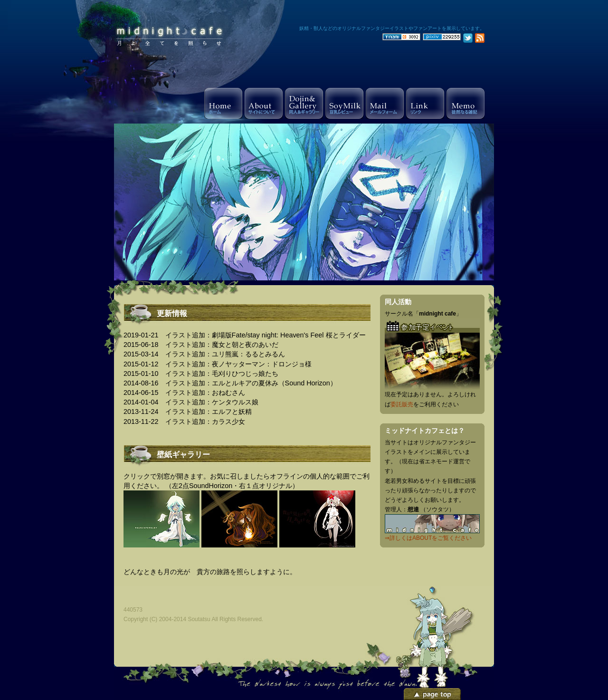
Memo (465, 103)
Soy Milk (344, 103)
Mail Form (385, 103)
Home (223, 103)
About (264, 103)
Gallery (304, 103)
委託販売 (402, 404)
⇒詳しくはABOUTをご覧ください (428, 538)
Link (425, 103)
